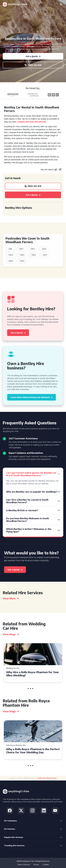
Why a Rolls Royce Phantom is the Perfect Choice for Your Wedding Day (33, 751)
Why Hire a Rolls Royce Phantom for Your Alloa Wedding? (32, 674)
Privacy (36, 865)
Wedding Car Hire (13, 668)
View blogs (11, 634)
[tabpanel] (33, 663)
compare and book (25, 122)
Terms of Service (23, 865)
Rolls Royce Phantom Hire (16, 745)
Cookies (46, 865)
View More (11, 598)
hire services (40, 122)
